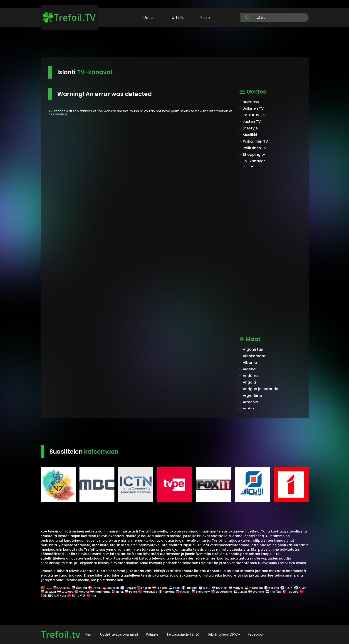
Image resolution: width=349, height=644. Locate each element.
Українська (57, 596)
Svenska (256, 592)
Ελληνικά (128, 588)
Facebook (256, 634)
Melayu (82, 592)
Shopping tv (254, 155)
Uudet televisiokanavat (119, 634)
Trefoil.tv (60, 634)
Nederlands (100, 592)
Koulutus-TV (254, 115)
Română (167, 592)
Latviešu (65, 592)
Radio (205, 17)
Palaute (152, 634)
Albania (250, 363)
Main (89, 634)
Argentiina (252, 395)
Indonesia (254, 588)
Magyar (236, 588)
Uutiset (150, 17)
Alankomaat (254, 356)
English (144, 588)
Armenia (250, 402)
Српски (240, 592)
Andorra (250, 376)
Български (62, 588)
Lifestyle (250, 128)
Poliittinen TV (255, 148)
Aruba (248, 409)
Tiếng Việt (76, 596)
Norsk (118, 592)
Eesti (174, 588)
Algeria (249, 369)
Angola (249, 382)
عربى (47, 588)
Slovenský (201, 592)
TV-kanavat (254, 161)
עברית (205, 588)
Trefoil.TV (69, 17)
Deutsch (111, 588)
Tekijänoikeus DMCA (224, 634)
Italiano (272, 588)
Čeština (79, 588)
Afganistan (253, 349)
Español (160, 588)
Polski (131, 592)
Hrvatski (220, 588)
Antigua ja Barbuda (261, 389)
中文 (91, 596)
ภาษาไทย (273, 592)
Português (148, 592)
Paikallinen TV (255, 141)
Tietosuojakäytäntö (183, 634)
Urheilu (178, 17)
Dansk (95, 588)
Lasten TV (252, 122)
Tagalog (291, 592)
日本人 (287, 588)
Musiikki (250, 135)
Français (189, 588)
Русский (183, 592)
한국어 (301, 588)
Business (251, 102)
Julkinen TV (253, 108)
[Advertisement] (175, 43)
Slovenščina (222, 592)
